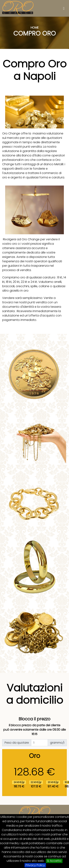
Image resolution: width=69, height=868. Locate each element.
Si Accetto (54, 861)
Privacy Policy (35, 865)
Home (35, 28)
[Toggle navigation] (64, 8)
